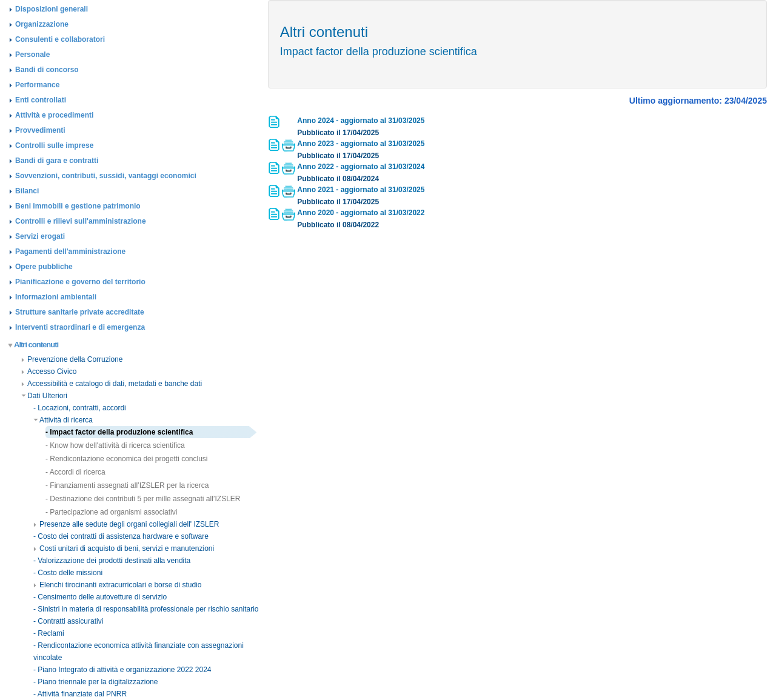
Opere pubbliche (44, 267)
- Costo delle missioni (68, 573)
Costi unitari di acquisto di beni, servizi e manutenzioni (124, 548)
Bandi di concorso (47, 70)
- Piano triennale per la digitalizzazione (95, 682)
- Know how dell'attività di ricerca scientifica (115, 445)
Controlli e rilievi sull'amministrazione (81, 221)
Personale (32, 55)
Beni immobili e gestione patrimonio (78, 206)
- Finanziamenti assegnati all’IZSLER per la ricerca (127, 485)
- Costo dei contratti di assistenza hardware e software (121, 536)
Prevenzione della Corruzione (72, 359)
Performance (37, 85)
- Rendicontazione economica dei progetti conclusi (127, 459)
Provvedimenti (40, 130)
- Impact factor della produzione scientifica (119, 432)
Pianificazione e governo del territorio (80, 282)
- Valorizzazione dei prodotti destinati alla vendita (112, 561)
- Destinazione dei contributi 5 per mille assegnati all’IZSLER (143, 499)
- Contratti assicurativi (68, 621)
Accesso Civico (49, 372)
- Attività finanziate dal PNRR (80, 694)
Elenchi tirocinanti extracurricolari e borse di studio (117, 585)
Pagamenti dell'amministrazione (70, 252)
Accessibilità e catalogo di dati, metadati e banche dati (112, 384)
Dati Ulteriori (44, 396)
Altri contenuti (34, 345)
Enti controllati (41, 100)
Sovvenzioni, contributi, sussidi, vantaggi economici (106, 176)
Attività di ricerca (63, 420)
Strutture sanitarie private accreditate (80, 312)
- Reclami (49, 633)
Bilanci (27, 191)
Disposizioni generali (52, 9)
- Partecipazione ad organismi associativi (111, 512)
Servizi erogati (40, 236)
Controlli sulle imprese (54, 145)
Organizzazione (42, 24)
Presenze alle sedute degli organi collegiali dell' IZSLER (126, 524)
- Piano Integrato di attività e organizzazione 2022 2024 (122, 670)
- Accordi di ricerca (75, 472)
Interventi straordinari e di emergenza (80, 327)
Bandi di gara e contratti (57, 161)
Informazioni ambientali (56, 297)
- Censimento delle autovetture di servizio (100, 597)
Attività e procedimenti (54, 115)
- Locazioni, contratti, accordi (80, 408)
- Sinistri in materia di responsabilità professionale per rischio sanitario (146, 609)
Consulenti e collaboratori (60, 39)
